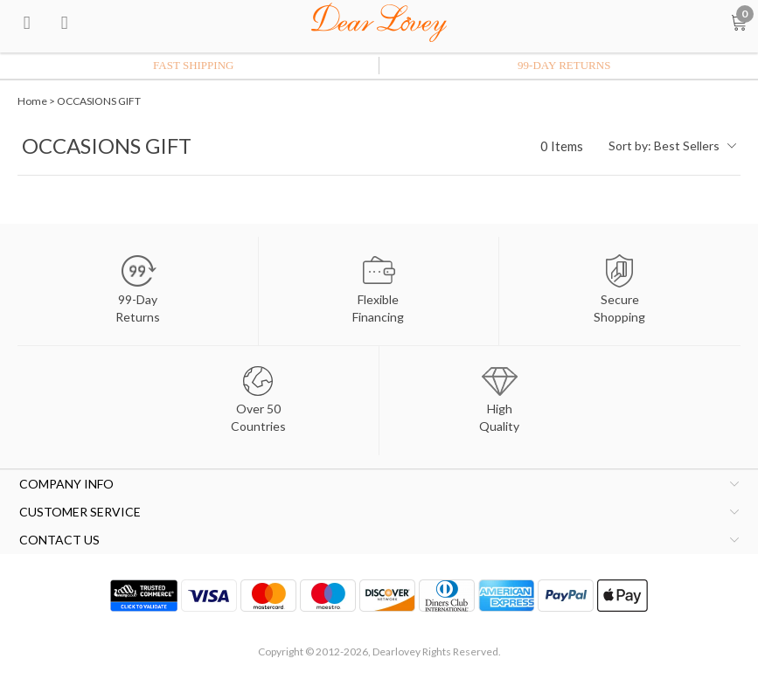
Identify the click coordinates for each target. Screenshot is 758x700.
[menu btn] (27, 22)
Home (32, 101)
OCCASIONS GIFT (99, 101)
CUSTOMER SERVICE (80, 512)
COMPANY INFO (66, 484)
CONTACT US (59, 540)
